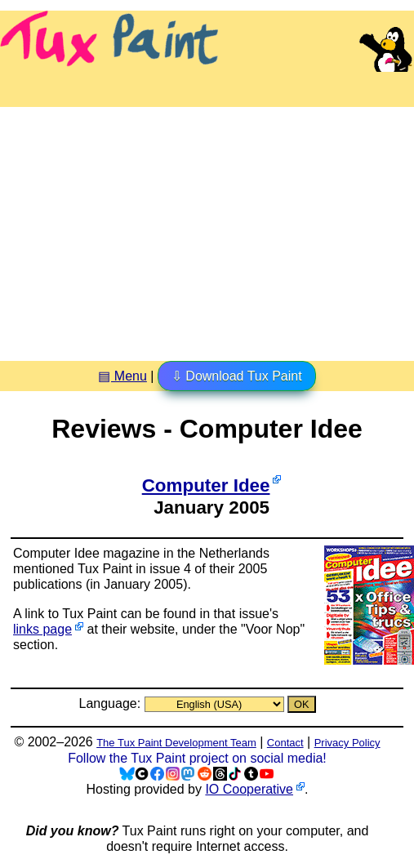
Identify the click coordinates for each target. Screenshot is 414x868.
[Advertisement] (207, 228)
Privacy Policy (347, 743)
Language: (111, 703)
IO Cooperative (249, 789)
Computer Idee (206, 485)
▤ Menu (122, 376)
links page (42, 629)
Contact (285, 743)
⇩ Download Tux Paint (237, 376)
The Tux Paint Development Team (176, 743)
